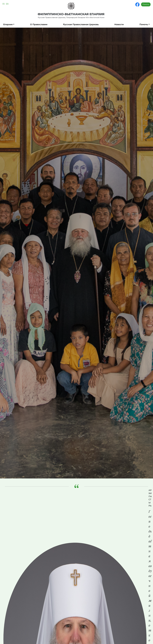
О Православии (39, 24)
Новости (119, 24)
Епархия (8, 24)
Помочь (146, 4)
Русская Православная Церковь (81, 24)
